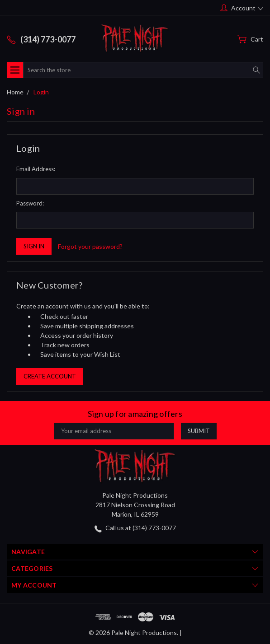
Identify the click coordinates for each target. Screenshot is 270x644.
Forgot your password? (90, 246)
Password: (30, 203)
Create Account (50, 376)
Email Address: (36, 169)
